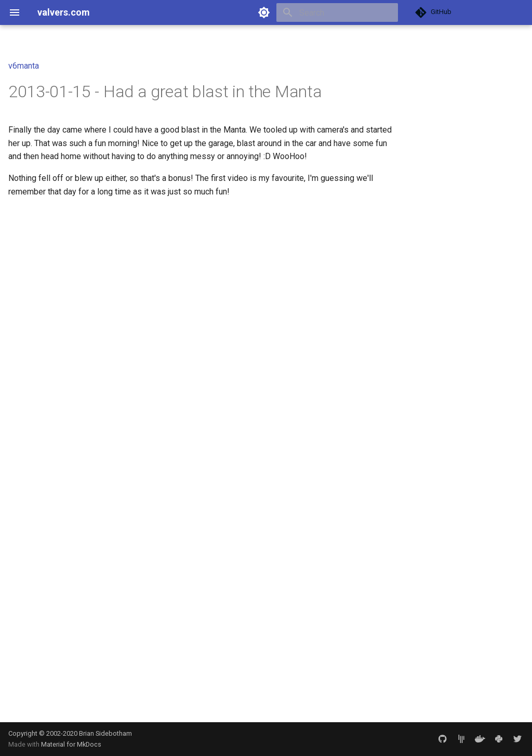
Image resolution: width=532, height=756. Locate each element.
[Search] (337, 12)
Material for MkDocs (71, 744)
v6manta (24, 66)
